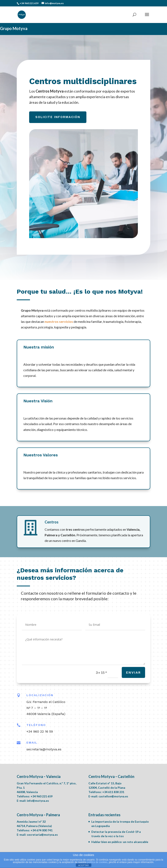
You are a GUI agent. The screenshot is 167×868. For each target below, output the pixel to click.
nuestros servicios (59, 321)
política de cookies (97, 862)
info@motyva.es (38, 801)
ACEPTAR (83, 865)
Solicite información (58, 117)
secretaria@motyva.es (42, 835)
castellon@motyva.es (113, 796)
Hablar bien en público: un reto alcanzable (120, 842)
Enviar (133, 672)
